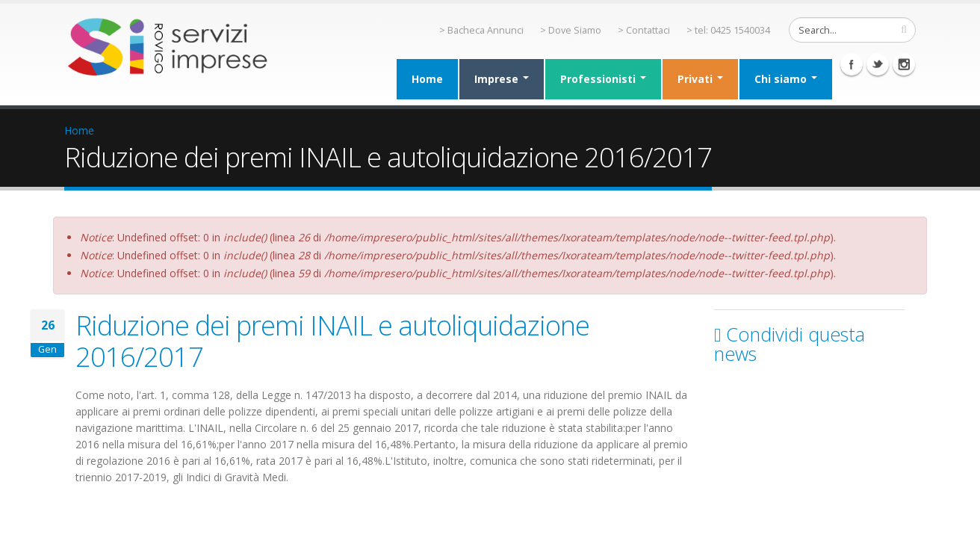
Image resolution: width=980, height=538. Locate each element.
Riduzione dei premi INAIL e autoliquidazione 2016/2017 (332, 341)
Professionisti (603, 79)
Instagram (904, 64)
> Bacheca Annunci (481, 30)
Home (427, 79)
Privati (700, 79)
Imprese (502, 79)
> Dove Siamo (571, 30)
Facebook (852, 64)
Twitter (878, 64)
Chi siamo (786, 79)
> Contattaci (644, 30)
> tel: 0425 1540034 (728, 30)
